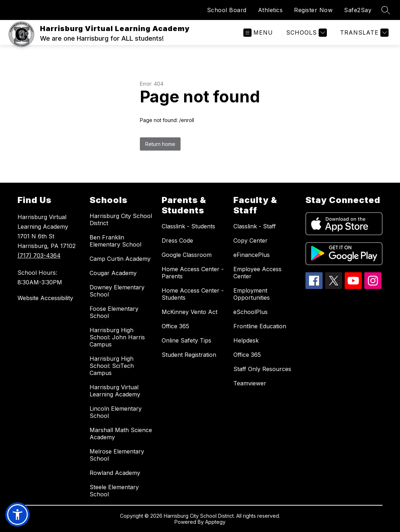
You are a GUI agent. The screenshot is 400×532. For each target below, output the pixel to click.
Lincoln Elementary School (116, 412)
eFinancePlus (252, 255)
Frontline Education (260, 326)
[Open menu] (258, 33)
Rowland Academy (115, 473)
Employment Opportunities (252, 294)
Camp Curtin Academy (120, 259)
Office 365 (175, 326)
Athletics (270, 10)
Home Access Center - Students (193, 294)
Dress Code (177, 240)
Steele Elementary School (114, 491)
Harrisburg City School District (121, 219)
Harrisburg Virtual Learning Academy (115, 391)
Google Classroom (187, 255)
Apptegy (215, 522)
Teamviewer (250, 383)
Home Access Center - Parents (193, 273)
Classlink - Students (188, 226)
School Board (227, 10)
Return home (160, 144)
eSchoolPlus (250, 312)
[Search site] (386, 10)
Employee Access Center (257, 273)
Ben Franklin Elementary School (115, 241)
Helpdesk (246, 340)
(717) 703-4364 (39, 255)
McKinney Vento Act (189, 312)
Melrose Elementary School (117, 455)
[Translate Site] (363, 33)
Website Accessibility (45, 298)
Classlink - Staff (255, 226)
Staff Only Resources (262, 369)
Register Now (313, 10)
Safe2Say (358, 10)
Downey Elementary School (117, 291)
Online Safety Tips (186, 340)
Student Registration (189, 355)
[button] (17, 515)
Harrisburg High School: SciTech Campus (112, 366)
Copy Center (250, 240)
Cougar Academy (113, 273)
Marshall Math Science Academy (121, 434)
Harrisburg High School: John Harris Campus (117, 337)
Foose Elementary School (114, 312)
